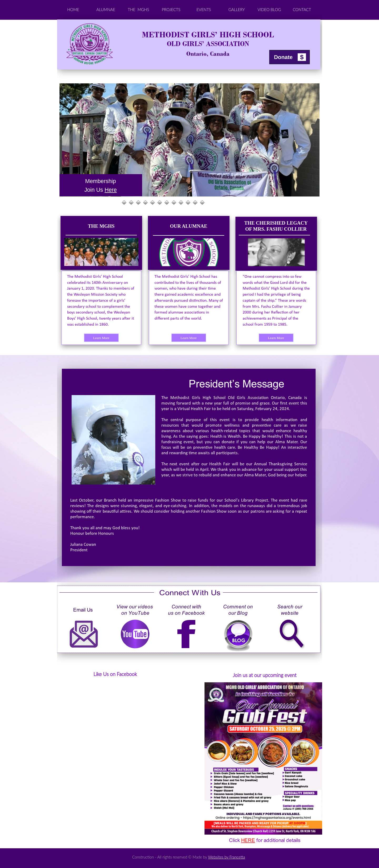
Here (111, 190)
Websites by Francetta (226, 857)
